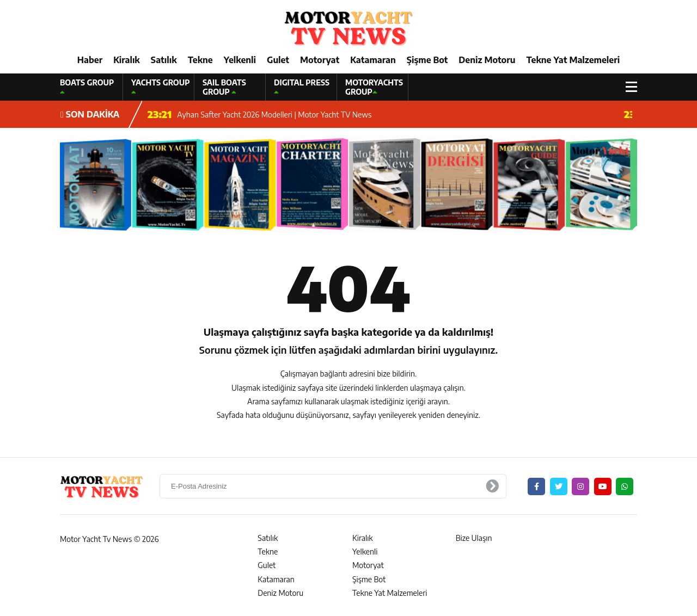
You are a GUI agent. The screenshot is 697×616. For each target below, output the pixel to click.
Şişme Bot (427, 60)
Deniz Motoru (487, 60)
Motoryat (320, 60)
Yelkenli (240, 60)
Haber (90, 60)
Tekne (200, 60)
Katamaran (373, 60)
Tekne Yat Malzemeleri (573, 60)
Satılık (164, 60)
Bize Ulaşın (474, 538)
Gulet (278, 60)
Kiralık (127, 60)
